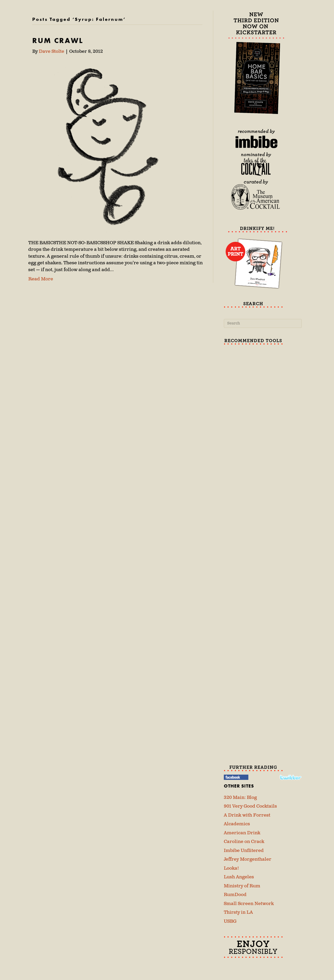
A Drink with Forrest (247, 815)
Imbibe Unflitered (244, 851)
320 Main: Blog (240, 798)
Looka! (231, 868)
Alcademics (237, 824)
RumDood (235, 895)
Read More (41, 279)
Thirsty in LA (238, 912)
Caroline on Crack (244, 842)
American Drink (242, 833)
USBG (230, 921)
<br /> (263, 387)
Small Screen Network (249, 904)
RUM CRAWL (58, 41)
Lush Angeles (239, 877)
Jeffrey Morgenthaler (248, 859)
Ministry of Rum (242, 886)
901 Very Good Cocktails (250, 806)
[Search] (263, 323)
